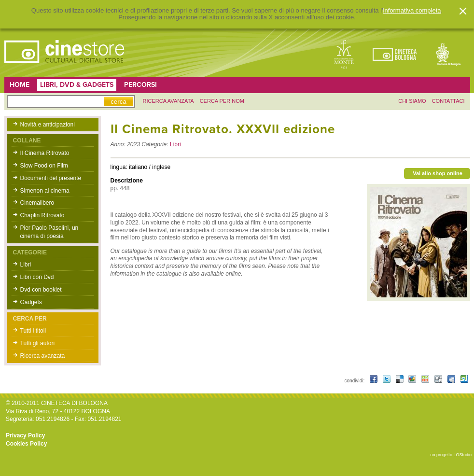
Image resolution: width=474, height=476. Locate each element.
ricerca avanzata (168, 101)
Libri (26, 265)
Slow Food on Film (44, 166)
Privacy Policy (25, 435)
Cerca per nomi (223, 101)
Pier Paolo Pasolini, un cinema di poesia (49, 232)
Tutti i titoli (33, 331)
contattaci (448, 101)
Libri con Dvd (37, 277)
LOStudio (462, 455)
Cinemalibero (37, 203)
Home (20, 85)
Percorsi (140, 85)
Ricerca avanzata (43, 356)
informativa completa (412, 11)
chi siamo (412, 101)
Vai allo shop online (438, 173)
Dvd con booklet (41, 290)
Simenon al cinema (45, 191)
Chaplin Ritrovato (42, 215)
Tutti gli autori (38, 343)
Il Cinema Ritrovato (45, 153)
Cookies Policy (26, 444)
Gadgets (31, 302)
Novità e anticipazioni (48, 125)
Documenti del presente (51, 178)
